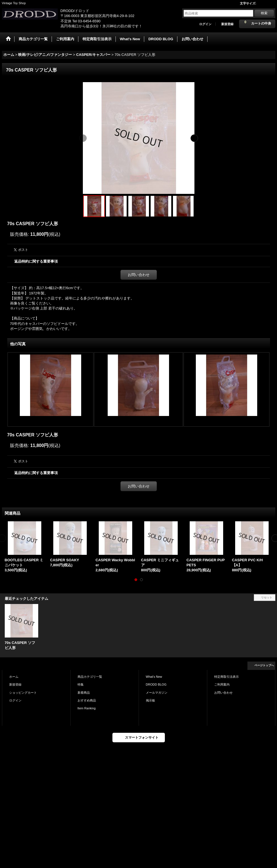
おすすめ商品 (87, 700)
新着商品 (84, 693)
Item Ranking (87, 708)
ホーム (14, 677)
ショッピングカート (23, 693)
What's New (154, 677)
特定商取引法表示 (227, 677)
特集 (81, 684)
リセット (267, 597)
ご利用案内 (222, 684)
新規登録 (227, 24)
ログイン (205, 24)
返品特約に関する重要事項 (36, 261)
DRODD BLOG (156, 684)
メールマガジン (157, 693)
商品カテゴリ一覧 (90, 677)
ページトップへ (264, 665)
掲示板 (150, 700)
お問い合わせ (139, 275)
